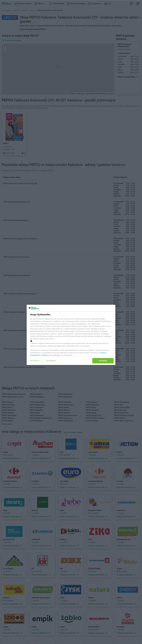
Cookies (44, 355)
